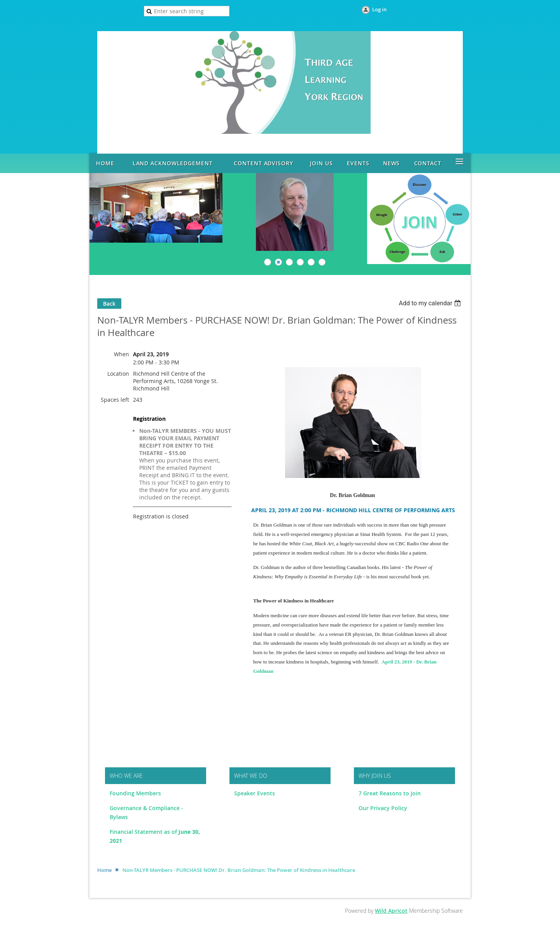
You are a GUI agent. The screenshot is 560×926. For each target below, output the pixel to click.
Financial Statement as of (144, 832)
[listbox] (431, 303)
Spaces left (115, 400)
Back (109, 304)
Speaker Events (255, 793)
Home (104, 870)
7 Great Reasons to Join (390, 793)
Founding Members (135, 793)
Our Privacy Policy (383, 808)
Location (118, 374)
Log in (379, 9)
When (122, 354)
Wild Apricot (391, 911)
